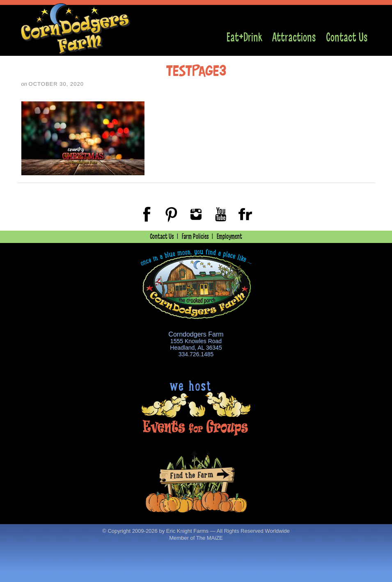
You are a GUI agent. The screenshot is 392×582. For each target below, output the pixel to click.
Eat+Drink (244, 38)
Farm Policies (195, 237)
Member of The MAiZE (196, 538)
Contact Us (347, 38)
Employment (229, 237)
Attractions (294, 38)
